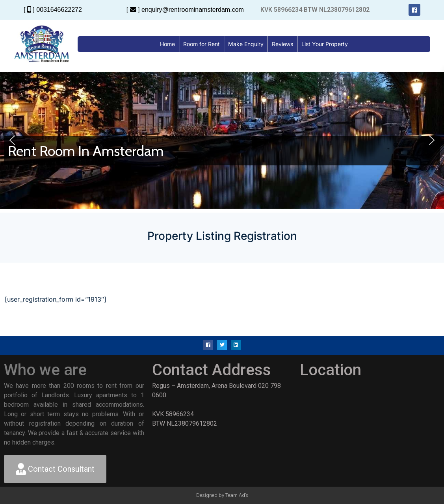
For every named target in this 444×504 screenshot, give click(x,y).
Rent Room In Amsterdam (86, 151)
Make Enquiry (246, 44)
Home (167, 44)
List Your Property (325, 44)
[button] (12, 140)
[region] (222, 140)
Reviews (282, 44)
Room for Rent (202, 44)
